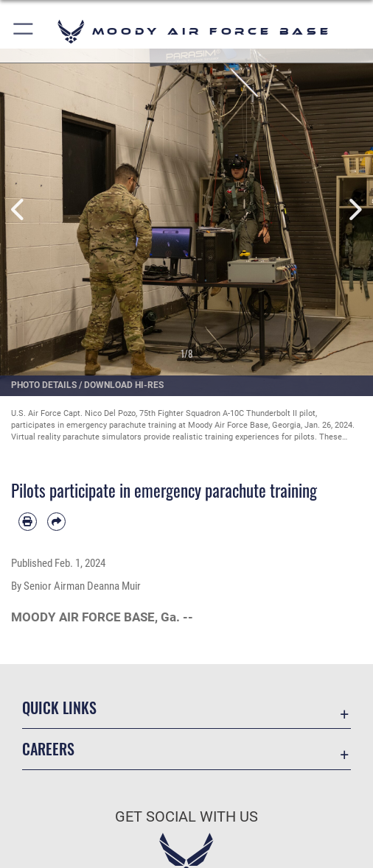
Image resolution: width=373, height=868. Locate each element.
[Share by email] (56, 522)
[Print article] (28, 522)
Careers (48, 749)
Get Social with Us (186, 817)
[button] (24, 31)
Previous (19, 209)
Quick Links (59, 708)
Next (354, 209)
